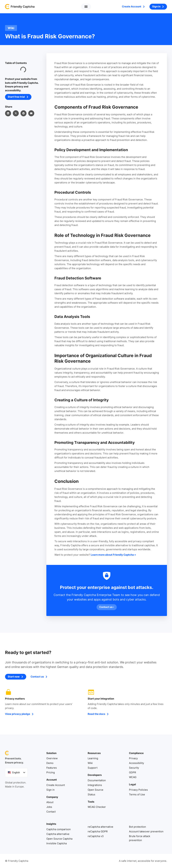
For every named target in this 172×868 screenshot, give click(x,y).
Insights (51, 824)
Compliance (136, 753)
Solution (51, 753)
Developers (95, 775)
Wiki (11, 28)
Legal (132, 785)
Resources (94, 753)
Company (52, 797)
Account (52, 780)
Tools (91, 802)
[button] (86, 7)
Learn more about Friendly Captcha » (113, 555)
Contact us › (107, 607)
